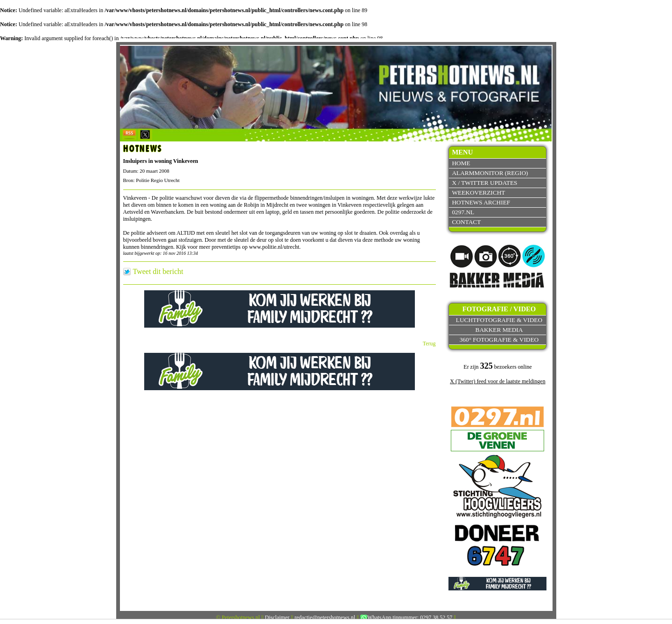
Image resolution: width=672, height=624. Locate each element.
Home (461, 163)
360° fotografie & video (499, 340)
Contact (466, 222)
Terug (429, 344)
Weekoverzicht (478, 193)
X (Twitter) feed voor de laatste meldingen (497, 381)
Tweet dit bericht (158, 272)
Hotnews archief (481, 202)
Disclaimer (277, 617)
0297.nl (463, 212)
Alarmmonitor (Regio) (490, 173)
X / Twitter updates (484, 183)
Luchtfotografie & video (499, 320)
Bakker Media (499, 330)
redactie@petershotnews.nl (325, 617)
